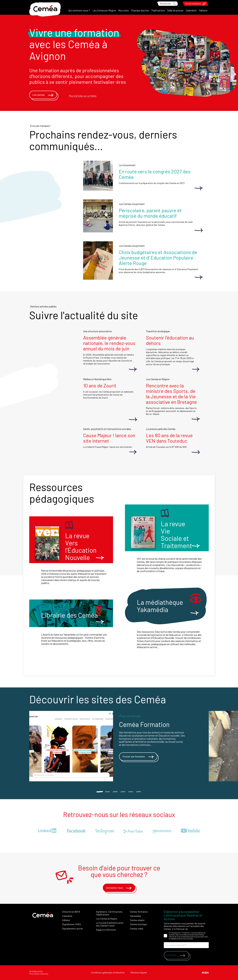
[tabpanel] (119, 746)
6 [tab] (138, 792)
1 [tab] (99, 792)
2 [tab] (107, 792)
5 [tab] (131, 792)
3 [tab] (115, 792)
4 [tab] (123, 792)
